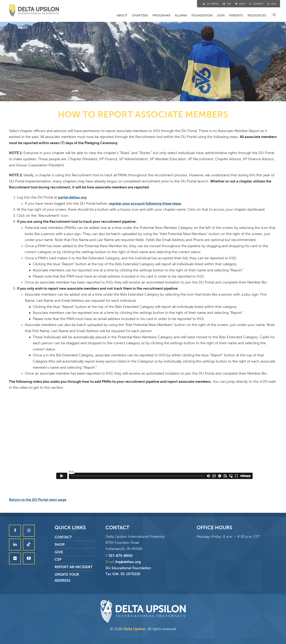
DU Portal (213, 4)
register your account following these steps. (145, 203)
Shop (242, 4)
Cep (229, 4)
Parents (236, 15)
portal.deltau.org (72, 197)
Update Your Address (67, 578)
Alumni (181, 15)
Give (274, 4)
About (122, 15)
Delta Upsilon (135, 629)
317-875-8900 (121, 556)
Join (221, 15)
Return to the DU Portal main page (38, 500)
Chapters (140, 15)
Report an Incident (74, 567)
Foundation (202, 15)
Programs (161, 15)
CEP (58, 559)
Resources (257, 15)
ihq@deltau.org (128, 562)
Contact (258, 4)
